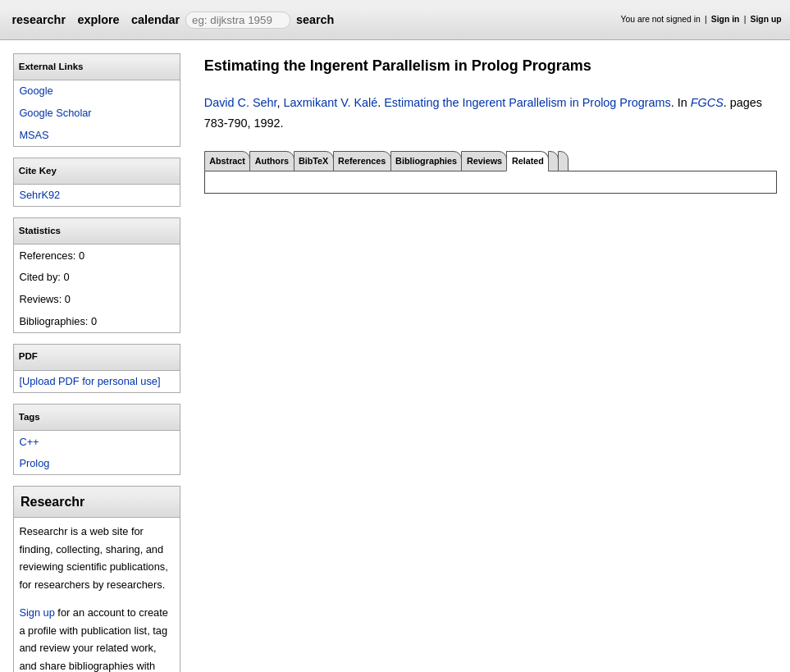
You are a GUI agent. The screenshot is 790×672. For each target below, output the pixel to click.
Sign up (766, 19)
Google (36, 91)
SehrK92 (39, 195)
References (362, 161)
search (315, 20)
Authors (272, 161)
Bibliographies (426, 161)
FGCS (707, 103)
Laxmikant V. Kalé (331, 103)
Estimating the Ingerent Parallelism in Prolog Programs (527, 103)
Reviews (484, 161)
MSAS (34, 135)
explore (98, 20)
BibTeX (313, 161)
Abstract (227, 161)
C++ (29, 442)
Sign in (726, 19)
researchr (39, 20)
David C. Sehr (241, 103)
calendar (155, 20)
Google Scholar (55, 113)
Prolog (34, 463)
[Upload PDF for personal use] (89, 381)
